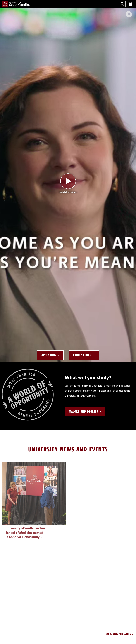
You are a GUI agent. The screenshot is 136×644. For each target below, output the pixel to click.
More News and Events (119, 634)
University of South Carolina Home (16, 4)
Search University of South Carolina (122, 4)
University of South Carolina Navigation (130, 4)
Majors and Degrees (84, 411)
